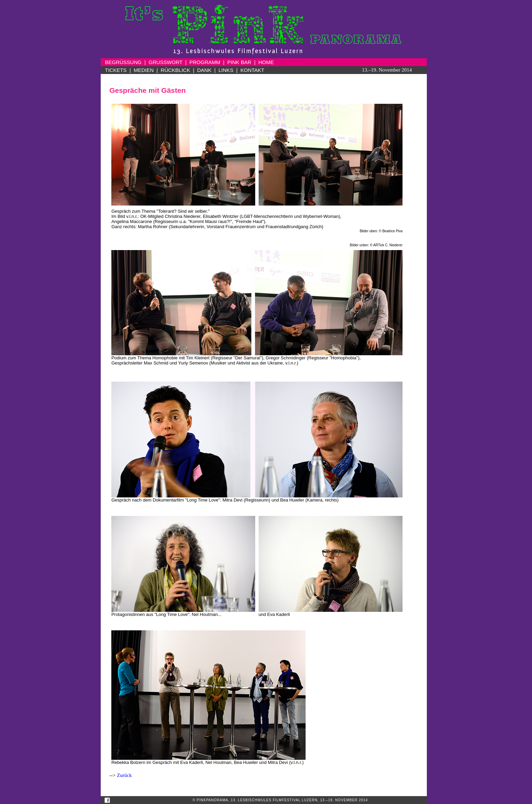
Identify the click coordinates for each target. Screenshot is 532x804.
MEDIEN (144, 70)
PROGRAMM (205, 62)
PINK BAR (239, 62)
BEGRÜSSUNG (123, 62)
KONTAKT (252, 70)
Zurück (124, 775)
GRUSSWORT (166, 62)
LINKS (226, 70)
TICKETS (116, 70)
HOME (266, 62)
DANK (205, 70)
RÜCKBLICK (175, 70)
